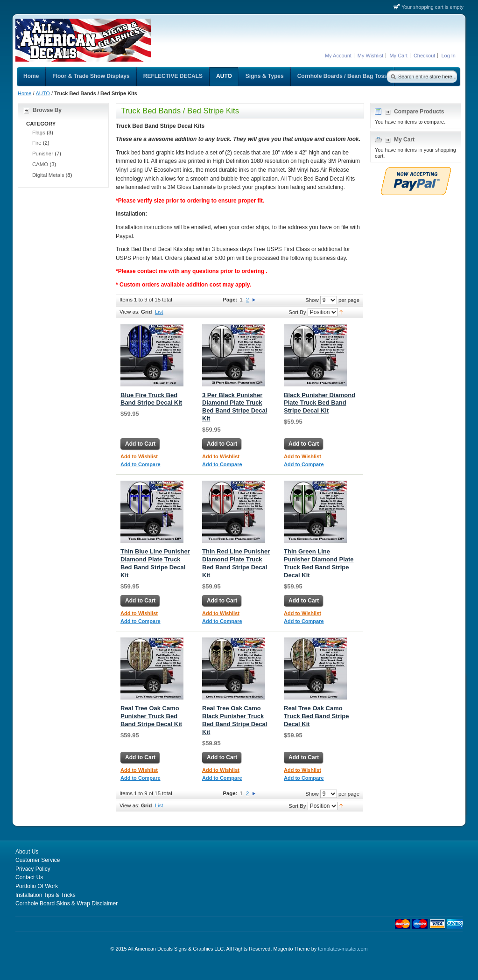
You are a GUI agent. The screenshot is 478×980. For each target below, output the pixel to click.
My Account (338, 56)
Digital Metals (48, 175)
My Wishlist (371, 56)
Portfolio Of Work (37, 886)
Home (25, 93)
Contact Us (29, 877)
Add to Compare (141, 464)
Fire (37, 143)
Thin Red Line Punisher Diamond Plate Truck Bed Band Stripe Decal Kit (236, 563)
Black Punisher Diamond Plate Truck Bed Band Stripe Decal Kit (320, 403)
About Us (27, 852)
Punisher (43, 154)
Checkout (424, 56)
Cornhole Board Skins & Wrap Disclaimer (67, 903)
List (159, 312)
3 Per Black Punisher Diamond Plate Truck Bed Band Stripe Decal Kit (235, 407)
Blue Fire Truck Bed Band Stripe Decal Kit (151, 399)
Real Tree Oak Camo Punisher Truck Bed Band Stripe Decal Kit (151, 716)
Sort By (297, 312)
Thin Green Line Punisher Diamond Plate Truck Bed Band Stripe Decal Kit (319, 563)
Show (312, 300)
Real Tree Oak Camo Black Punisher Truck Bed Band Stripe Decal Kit (235, 720)
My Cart (398, 56)
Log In (448, 56)
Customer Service (38, 860)
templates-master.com (343, 949)
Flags (39, 133)
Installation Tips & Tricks (46, 895)
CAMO (40, 164)
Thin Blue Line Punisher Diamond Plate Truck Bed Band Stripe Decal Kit (155, 563)
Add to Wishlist (139, 456)
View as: (130, 312)
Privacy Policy (33, 869)
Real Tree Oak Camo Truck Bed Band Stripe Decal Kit (316, 716)
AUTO (43, 93)
